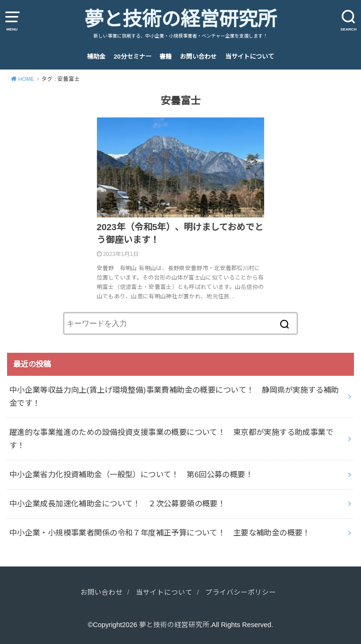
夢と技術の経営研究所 (180, 19)
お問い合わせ (198, 57)
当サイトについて (250, 57)
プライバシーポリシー (241, 592)
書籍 (165, 57)
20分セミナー (133, 57)
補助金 (96, 57)
